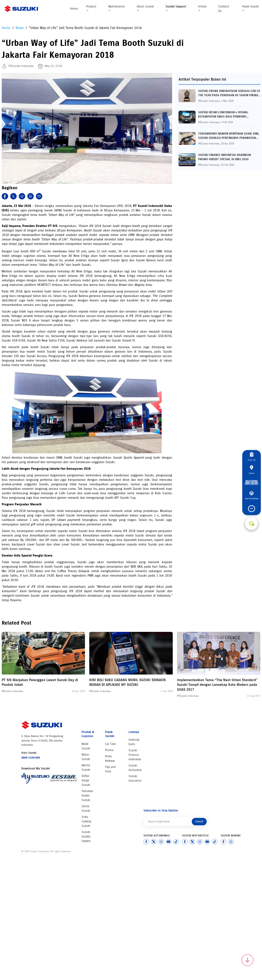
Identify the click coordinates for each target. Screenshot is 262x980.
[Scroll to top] (247, 960)
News (20, 28)
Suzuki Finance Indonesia (135, 755)
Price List (252, 453)
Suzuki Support (176, 8)
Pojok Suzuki (250, 8)
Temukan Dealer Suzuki (87, 796)
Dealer (252, 466)
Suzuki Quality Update (86, 837)
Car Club (110, 744)
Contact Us (224, 9)
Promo (109, 750)
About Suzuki (145, 8)
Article (202, 8)
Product (91, 8)
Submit (199, 822)
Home (74, 9)
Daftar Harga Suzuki (86, 780)
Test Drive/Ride (251, 497)
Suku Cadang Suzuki (86, 821)
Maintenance (116, 8)
